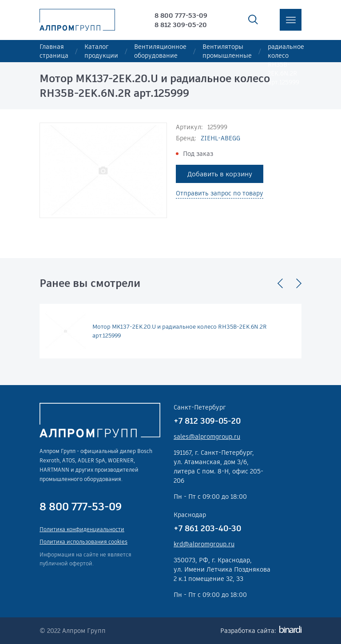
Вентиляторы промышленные (227, 51)
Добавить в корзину (220, 174)
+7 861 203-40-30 (207, 528)
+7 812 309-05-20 (207, 421)
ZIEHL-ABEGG (220, 138)
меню (291, 20)
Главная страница (54, 51)
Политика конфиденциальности (82, 529)
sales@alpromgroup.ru (207, 437)
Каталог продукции (101, 51)
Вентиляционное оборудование (160, 51)
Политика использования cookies (83, 542)
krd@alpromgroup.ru (204, 544)
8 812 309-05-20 (181, 25)
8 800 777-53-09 (181, 15)
